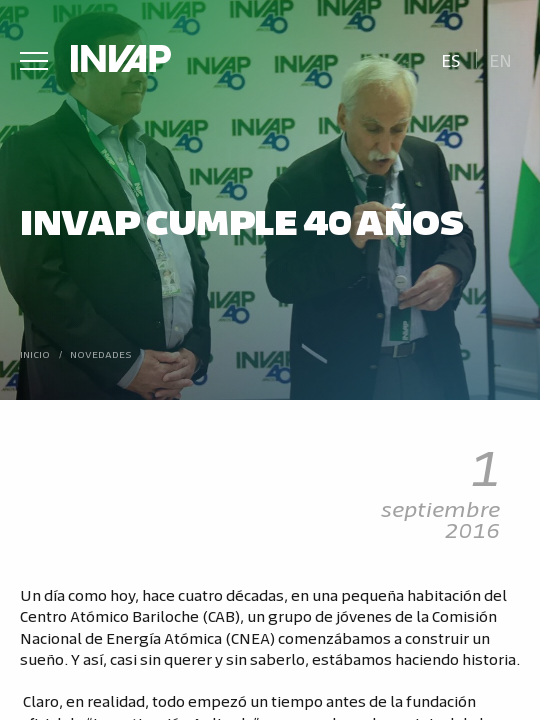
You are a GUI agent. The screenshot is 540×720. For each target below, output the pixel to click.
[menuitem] (450, 58)
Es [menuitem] (451, 59)
